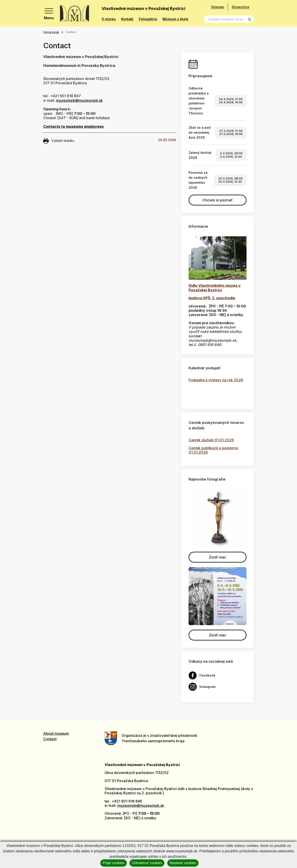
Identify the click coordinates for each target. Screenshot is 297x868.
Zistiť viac (218, 557)
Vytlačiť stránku (59, 141)
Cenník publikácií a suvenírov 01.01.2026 (213, 450)
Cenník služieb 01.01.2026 (211, 440)
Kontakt (127, 19)
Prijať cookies (114, 863)
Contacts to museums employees (73, 126)
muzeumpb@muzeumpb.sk (79, 100)
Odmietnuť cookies (147, 863)
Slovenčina (240, 7)
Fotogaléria (148, 19)
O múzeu (109, 19)
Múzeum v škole (175, 19)
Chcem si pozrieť (218, 200)
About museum (56, 733)
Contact (50, 739)
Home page (51, 32)
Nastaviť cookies (183, 863)
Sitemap (218, 7)
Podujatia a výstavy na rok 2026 (216, 380)
